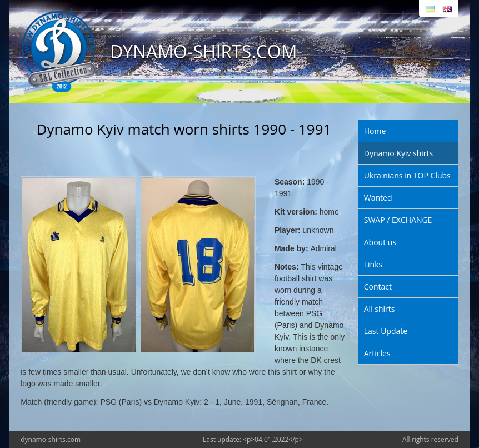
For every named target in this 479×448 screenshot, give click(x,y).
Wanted (378, 198)
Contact (378, 287)
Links (373, 264)
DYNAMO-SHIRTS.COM (204, 51)
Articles (377, 353)
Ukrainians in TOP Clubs (407, 175)
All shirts (380, 309)
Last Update (386, 331)
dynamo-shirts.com (51, 439)
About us (380, 242)
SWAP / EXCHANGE (398, 220)
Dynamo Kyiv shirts (398, 153)
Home (375, 131)
